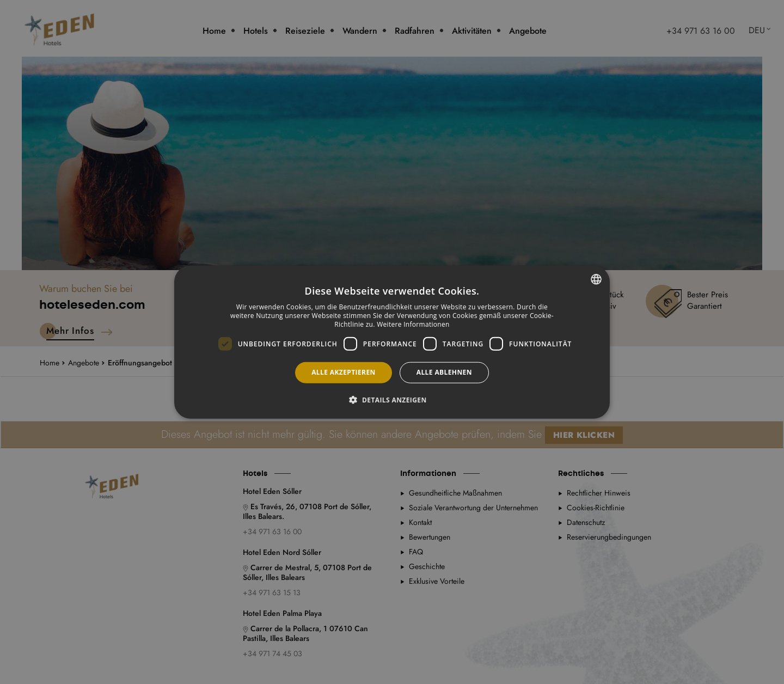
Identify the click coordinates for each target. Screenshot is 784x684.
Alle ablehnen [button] (444, 372)
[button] (392, 399)
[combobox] (596, 279)
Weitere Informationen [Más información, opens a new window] (413, 324)
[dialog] (392, 342)
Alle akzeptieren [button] (344, 372)
